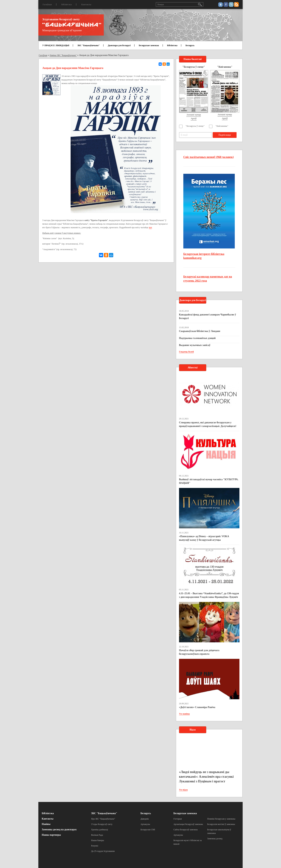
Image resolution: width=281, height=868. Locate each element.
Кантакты (86, 4)
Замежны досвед (215, 839)
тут (150, 227)
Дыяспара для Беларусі (119, 45)
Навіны (46, 824)
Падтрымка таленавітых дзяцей (197, 338)
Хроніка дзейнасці (100, 830)
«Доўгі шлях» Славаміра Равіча (197, 707)
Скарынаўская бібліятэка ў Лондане (200, 331)
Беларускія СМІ (148, 830)
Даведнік (145, 819)
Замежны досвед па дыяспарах (59, 829)
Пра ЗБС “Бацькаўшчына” (103, 819)
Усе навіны (184, 714)
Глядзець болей (186, 352)
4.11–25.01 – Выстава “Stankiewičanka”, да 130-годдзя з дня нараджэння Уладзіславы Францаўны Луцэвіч (209, 595)
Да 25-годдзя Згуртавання (103, 851)
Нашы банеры (98, 840)
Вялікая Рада (97, 835)
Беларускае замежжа (149, 45)
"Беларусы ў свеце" (195, 126)
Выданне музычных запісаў (195, 345)
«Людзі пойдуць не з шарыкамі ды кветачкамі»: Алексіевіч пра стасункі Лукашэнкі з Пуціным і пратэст (206, 777)
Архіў (194, 118)
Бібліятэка (66, 4)
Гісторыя (178, 819)
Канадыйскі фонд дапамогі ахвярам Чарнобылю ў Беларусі (208, 316)
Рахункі (95, 846)
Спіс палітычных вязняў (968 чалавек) (209, 157)
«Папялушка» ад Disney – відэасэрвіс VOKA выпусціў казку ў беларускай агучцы (204, 538)
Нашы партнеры (51, 835)
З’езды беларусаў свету (102, 824)
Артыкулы (145, 824)
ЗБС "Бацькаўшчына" (89, 45)
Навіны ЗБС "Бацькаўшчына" (63, 55)
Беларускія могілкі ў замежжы (221, 824)
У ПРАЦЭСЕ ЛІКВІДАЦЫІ (56, 45)
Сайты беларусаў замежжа (186, 830)
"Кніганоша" (222, 126)
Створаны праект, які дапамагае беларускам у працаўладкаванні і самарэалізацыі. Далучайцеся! (208, 424)
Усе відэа (183, 790)
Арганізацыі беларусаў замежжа (188, 824)
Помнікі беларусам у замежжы (221, 819)
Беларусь (190, 45)
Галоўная (47, 4)
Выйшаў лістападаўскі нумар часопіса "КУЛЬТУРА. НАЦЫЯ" (209, 481)
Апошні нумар (194, 115)
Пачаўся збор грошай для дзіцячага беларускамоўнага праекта (199, 652)
